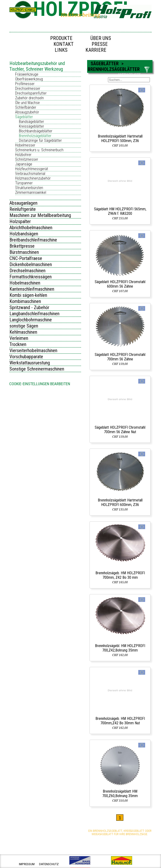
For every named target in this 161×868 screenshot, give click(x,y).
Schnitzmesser (27, 159)
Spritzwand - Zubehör (29, 307)
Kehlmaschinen (23, 332)
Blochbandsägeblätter (36, 131)
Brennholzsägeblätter (35, 136)
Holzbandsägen (24, 234)
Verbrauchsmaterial (30, 174)
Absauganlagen (23, 203)
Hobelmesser (25, 145)
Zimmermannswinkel (31, 192)
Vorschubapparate (26, 357)
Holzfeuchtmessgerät (32, 169)
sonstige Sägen (24, 326)
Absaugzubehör (27, 112)
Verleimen (19, 338)
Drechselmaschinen (27, 271)
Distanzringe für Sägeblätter (40, 140)
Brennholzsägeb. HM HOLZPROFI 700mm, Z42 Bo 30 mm (120, 575)
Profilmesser (25, 84)
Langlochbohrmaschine (31, 320)
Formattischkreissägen (31, 277)
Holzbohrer (23, 155)
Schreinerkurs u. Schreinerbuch (39, 150)
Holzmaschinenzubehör (33, 178)
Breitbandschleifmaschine (33, 240)
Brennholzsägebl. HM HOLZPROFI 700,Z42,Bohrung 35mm (120, 648)
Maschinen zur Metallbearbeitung (40, 215)
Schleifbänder (26, 107)
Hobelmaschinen (25, 283)
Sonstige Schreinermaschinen (37, 369)
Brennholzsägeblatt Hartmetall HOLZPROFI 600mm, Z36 (120, 502)
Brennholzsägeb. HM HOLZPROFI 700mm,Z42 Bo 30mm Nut (120, 721)
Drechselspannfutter (31, 93)
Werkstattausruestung (30, 363)
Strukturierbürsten (29, 188)
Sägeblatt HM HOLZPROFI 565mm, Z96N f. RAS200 (120, 211)
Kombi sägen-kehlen (28, 295)
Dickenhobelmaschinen (31, 264)
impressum (27, 864)
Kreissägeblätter (31, 126)
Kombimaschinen (25, 301)
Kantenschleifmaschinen (32, 289)
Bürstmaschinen (24, 252)
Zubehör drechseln (29, 98)
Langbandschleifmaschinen (34, 314)
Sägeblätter (24, 117)
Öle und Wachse (27, 103)
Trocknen (18, 344)
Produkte (61, 38)
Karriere (96, 50)
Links (61, 50)
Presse (100, 44)
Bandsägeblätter (31, 122)
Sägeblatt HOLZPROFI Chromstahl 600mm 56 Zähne (120, 284)
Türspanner (24, 183)
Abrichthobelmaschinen (31, 228)
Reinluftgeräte (23, 209)
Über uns (101, 38)
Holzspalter (20, 221)
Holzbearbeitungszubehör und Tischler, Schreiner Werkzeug (37, 66)
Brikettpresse (22, 246)
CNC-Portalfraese (26, 258)
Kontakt (64, 44)
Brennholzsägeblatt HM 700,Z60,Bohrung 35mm (120, 794)
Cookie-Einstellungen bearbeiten (40, 384)
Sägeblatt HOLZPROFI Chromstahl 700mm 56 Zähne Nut (120, 430)
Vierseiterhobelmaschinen (33, 350)
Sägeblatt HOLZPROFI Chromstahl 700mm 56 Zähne (120, 357)
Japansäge (24, 164)
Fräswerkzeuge (27, 74)
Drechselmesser (28, 89)
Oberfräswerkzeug (29, 79)
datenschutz (49, 864)
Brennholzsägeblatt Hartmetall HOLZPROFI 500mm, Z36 (120, 138)
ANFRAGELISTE (129, 75)
